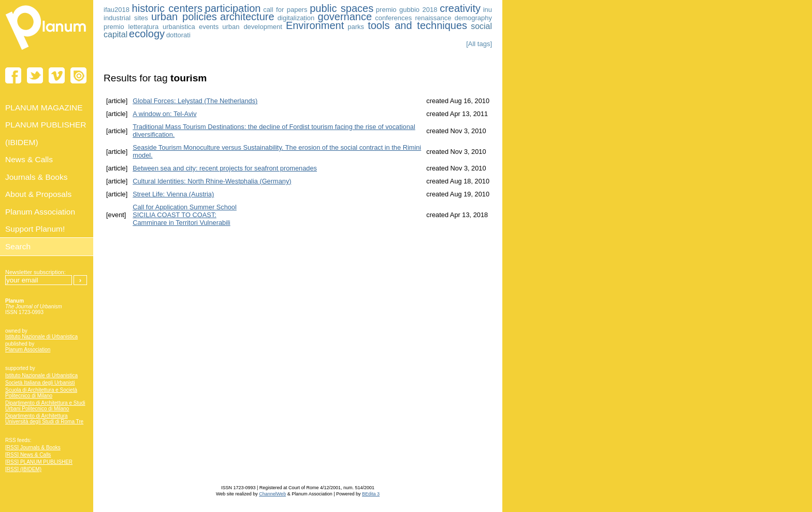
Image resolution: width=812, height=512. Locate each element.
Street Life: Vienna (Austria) (173, 194)
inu (488, 10)
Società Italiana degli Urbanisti (40, 383)
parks (356, 27)
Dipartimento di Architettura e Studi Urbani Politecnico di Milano (45, 406)
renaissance (433, 18)
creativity (460, 8)
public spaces (342, 8)
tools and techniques (417, 25)
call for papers (285, 10)
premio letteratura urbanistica (149, 27)
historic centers (167, 8)
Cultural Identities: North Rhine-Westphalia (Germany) (212, 181)
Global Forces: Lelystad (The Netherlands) (195, 101)
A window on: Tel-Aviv (164, 114)
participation (233, 8)
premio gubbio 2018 (407, 10)
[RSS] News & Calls (28, 455)
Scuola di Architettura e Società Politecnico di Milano (41, 393)
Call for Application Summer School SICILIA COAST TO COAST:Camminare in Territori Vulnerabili (185, 215)
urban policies (184, 17)
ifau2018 (117, 10)
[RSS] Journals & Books (33, 447)
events (209, 27)
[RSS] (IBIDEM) (23, 469)
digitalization (296, 18)
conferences (393, 18)
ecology (147, 34)
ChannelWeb (272, 494)
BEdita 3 (371, 494)
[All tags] (479, 44)
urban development (252, 27)
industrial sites (126, 18)
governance (345, 17)
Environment (315, 25)
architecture (247, 17)
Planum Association (28, 350)
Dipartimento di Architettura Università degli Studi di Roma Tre (44, 419)
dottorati (178, 35)
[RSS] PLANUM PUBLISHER (39, 462)
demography (473, 18)
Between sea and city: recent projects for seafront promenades (225, 168)
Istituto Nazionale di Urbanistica (41, 337)
